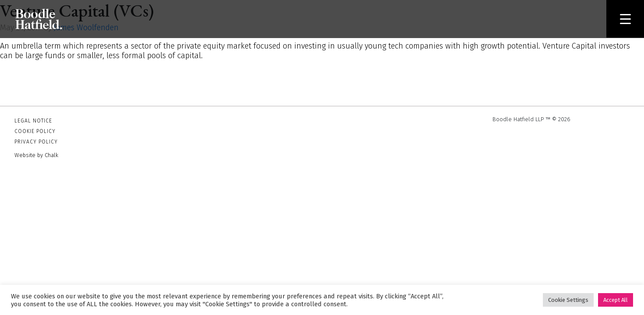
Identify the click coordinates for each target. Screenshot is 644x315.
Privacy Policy (36, 142)
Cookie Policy (35, 131)
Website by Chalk (36, 155)
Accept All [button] (616, 300)
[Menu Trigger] (625, 19)
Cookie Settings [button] (568, 300)
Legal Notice (33, 121)
